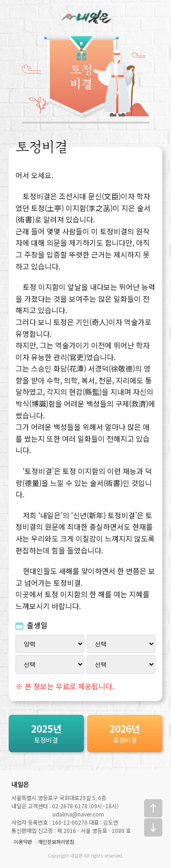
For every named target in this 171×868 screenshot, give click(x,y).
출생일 (32, 625)
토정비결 (46, 733)
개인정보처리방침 (56, 842)
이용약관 (23, 842)
